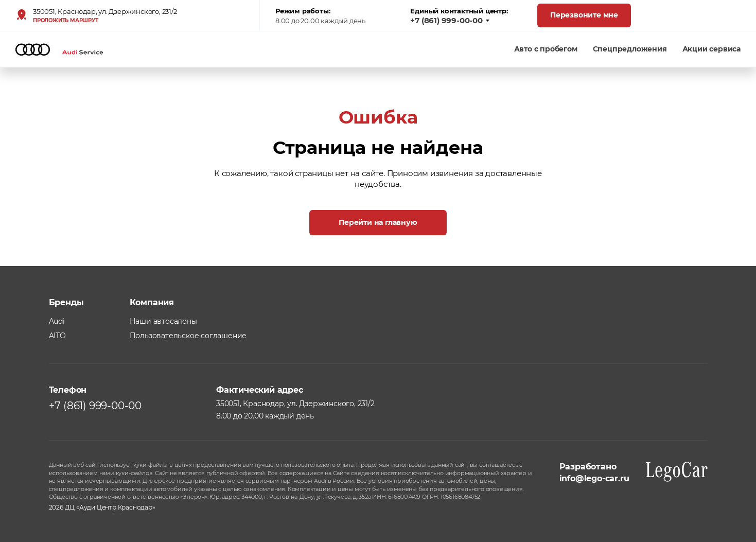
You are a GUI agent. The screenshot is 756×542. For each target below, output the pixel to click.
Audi (57, 321)
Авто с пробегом (546, 49)
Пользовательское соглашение (188, 336)
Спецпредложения (630, 49)
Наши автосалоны (163, 321)
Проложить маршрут (66, 21)
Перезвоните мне (584, 15)
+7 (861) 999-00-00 (450, 21)
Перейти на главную (378, 222)
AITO (57, 336)
